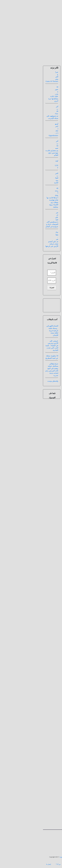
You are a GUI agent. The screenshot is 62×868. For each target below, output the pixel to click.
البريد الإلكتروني (52, 764)
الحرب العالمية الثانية (15, 178)
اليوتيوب (31, 309)
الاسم (56, 750)
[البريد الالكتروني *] (10, 280)
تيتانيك (44, 88)
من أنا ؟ (17, 864)
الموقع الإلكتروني (52, 777)
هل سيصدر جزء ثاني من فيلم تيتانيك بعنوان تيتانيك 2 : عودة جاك (43, 78)
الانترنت (44, 210)
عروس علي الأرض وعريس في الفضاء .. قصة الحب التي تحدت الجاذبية (10, 345)
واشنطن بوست (11, 381)
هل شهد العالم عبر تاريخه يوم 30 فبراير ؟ (50, 549)
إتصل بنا (7, 864)
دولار (46, 187)
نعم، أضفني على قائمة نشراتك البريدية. (44, 806)
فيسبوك (37, 278)
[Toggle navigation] (31, 54)
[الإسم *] (10, 273)
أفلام (49, 88)
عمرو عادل (35, 566)
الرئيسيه (40, 864)
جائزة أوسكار (48, 181)
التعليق (55, 705)
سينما (40, 88)
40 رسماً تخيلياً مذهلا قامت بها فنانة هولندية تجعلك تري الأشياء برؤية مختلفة (11, 198)
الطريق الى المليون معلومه (45, 836)
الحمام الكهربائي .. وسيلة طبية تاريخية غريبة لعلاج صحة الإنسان (11, 331)
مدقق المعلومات (53, 68)
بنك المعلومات (28, 864)
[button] (3, 54)
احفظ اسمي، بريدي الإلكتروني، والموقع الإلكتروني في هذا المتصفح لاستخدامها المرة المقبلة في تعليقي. (43, 798)
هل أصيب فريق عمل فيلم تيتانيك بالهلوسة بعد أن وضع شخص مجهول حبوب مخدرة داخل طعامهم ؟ (42, 441)
